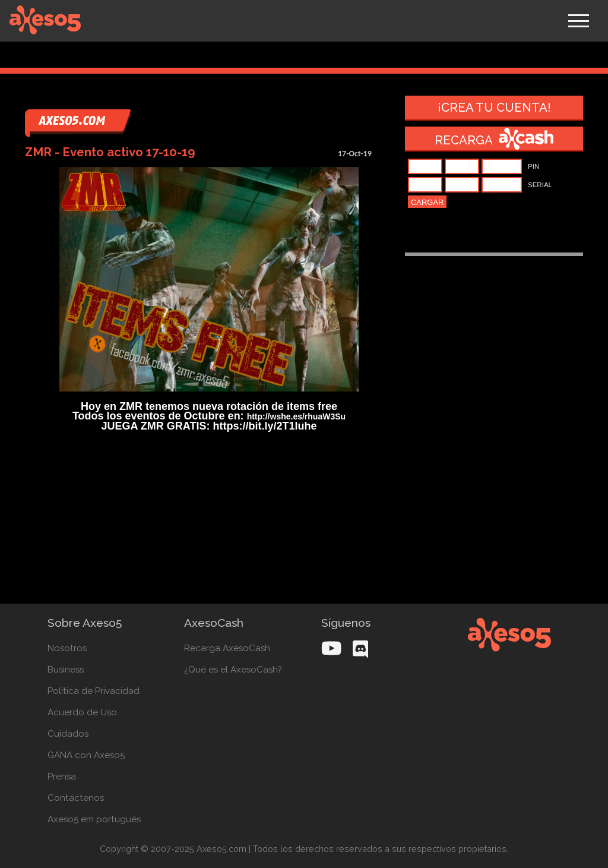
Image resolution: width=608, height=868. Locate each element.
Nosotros (67, 648)
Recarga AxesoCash (227, 648)
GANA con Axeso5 (86, 755)
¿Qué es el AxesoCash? (233, 670)
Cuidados (68, 734)
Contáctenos (76, 798)
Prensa (62, 777)
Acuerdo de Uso (82, 712)
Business (66, 670)
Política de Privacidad (94, 691)
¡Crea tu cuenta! (494, 108)
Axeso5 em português (94, 819)
